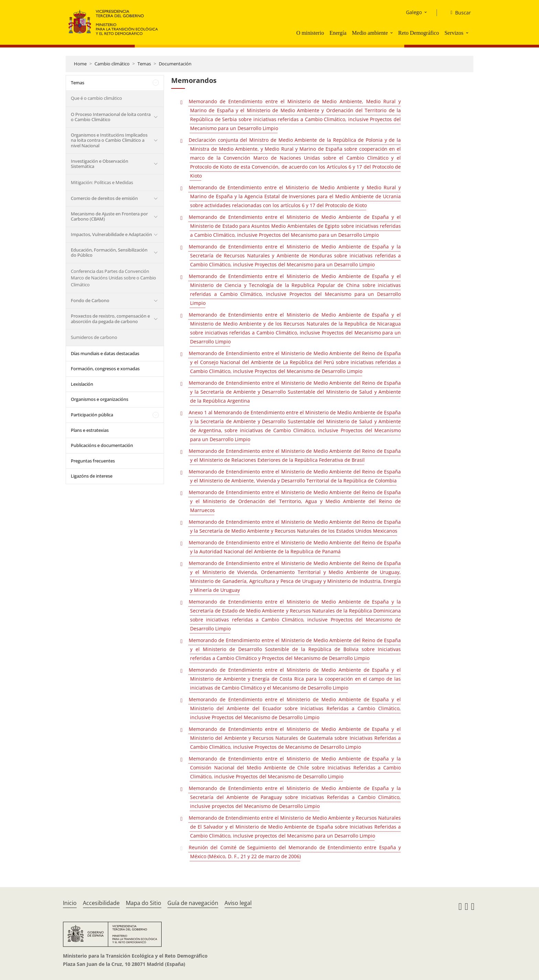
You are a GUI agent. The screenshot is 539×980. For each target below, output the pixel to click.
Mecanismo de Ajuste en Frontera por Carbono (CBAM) (109, 216)
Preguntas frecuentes (93, 461)
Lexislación (82, 384)
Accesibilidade (101, 903)
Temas (144, 64)
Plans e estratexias (90, 430)
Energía (338, 33)
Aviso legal (238, 903)
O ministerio (310, 33)
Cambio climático (112, 64)
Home (80, 64)
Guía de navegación (193, 903)
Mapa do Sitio (144, 903)
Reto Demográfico (419, 33)
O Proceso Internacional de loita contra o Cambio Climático (111, 117)
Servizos (454, 33)
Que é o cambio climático (96, 98)
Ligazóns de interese (92, 476)
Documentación (175, 64)
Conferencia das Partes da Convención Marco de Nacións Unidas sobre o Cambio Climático (113, 278)
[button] (392, 33)
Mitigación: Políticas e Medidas (102, 182)
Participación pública (92, 415)
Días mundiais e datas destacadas (105, 353)
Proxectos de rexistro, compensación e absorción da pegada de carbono (110, 319)
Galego (414, 12)
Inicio (70, 903)
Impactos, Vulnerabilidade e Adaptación (111, 234)
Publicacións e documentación (102, 445)
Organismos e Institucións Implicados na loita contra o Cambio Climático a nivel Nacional (109, 140)
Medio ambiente (370, 33)
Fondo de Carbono (90, 300)
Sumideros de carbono (94, 337)
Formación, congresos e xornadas (105, 369)
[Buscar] (458, 13)
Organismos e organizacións (100, 399)
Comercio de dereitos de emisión (104, 198)
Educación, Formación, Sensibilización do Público (109, 253)
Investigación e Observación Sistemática (100, 164)
